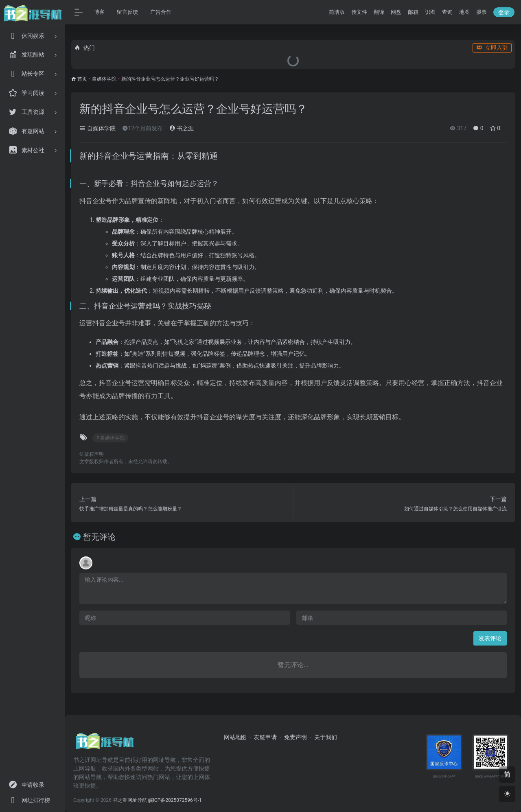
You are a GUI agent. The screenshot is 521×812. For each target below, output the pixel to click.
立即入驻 (492, 48)
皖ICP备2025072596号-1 (175, 800)
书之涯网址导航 (130, 800)
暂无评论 (99, 537)
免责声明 (296, 737)
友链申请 (265, 737)
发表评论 (490, 638)
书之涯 (181, 128)
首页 (82, 79)
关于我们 (326, 737)
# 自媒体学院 (110, 438)
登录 (504, 12)
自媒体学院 (104, 79)
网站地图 (235, 737)
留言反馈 (127, 12)
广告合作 (161, 12)
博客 (99, 12)
